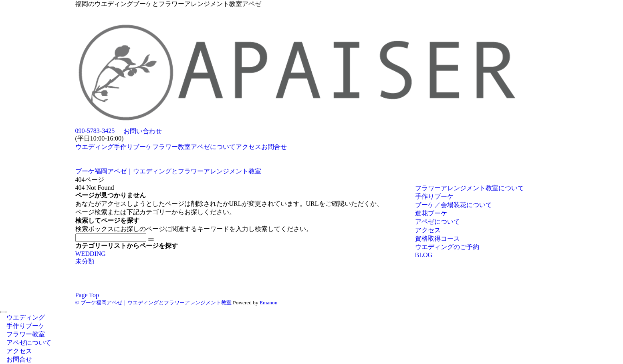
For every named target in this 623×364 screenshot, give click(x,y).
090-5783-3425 (95, 131)
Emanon (268, 303)
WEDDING (91, 254)
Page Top (87, 295)
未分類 (85, 261)
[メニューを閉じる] (3, 312)
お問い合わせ (143, 131)
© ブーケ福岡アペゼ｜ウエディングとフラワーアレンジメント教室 (153, 303)
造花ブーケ (431, 213)
